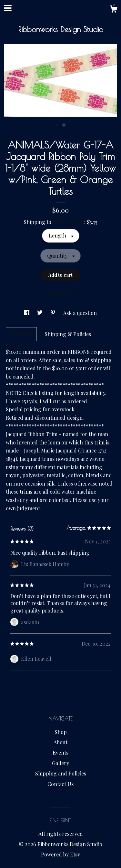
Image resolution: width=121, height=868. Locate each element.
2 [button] (64, 125)
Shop (61, 732)
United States (68, 222)
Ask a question (80, 313)
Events (60, 752)
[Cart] (114, 10)
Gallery (60, 763)
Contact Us (60, 784)
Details (21, 334)
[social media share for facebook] (27, 313)
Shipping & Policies (68, 334)
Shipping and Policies (61, 773)
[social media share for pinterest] (54, 313)
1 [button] (57, 125)
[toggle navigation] (8, 8)
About (60, 742)
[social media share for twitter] (40, 313)
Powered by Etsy (60, 854)
